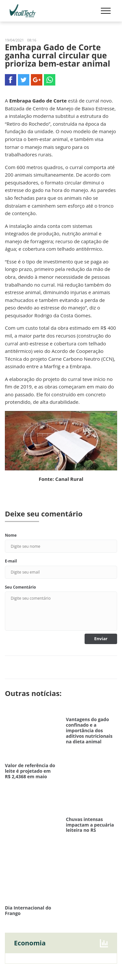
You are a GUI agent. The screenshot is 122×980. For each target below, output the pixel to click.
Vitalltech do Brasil (23, 11)
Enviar (101, 639)
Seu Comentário (20, 587)
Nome (11, 535)
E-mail (11, 561)
